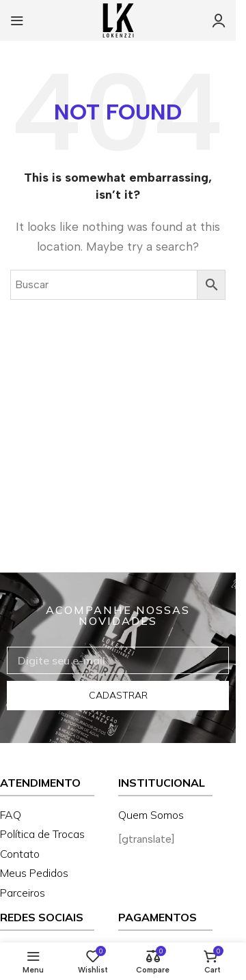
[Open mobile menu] (17, 20)
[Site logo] (118, 19)
